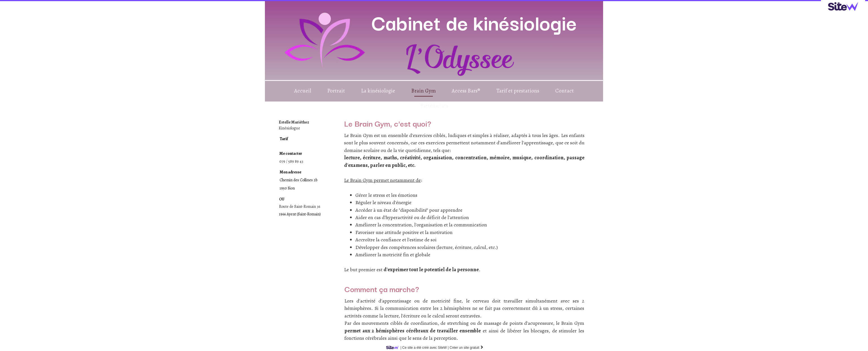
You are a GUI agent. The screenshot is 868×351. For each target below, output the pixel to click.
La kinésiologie (378, 91)
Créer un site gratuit (467, 348)
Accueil (303, 91)
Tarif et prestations (518, 91)
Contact (564, 91)
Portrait (336, 91)
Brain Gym (423, 91)
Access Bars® (466, 91)
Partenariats (434, 106)
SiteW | (418, 348)
